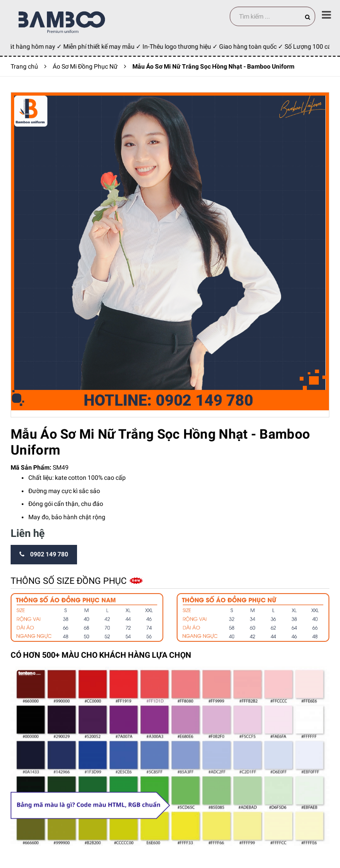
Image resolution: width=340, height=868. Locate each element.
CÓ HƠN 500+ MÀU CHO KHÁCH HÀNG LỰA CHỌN (101, 655)
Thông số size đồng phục (70, 581)
